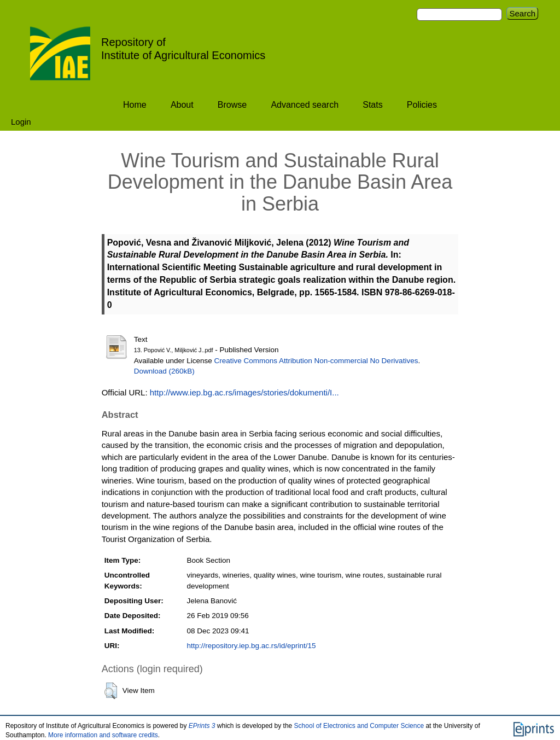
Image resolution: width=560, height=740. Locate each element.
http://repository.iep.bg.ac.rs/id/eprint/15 (251, 646)
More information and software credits (103, 735)
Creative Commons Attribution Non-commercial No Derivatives (316, 361)
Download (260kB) (164, 371)
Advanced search (305, 105)
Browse (232, 105)
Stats (372, 105)
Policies (422, 105)
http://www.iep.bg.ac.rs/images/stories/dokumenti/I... (244, 392)
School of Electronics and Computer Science (359, 726)
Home (135, 105)
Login (21, 122)
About (182, 105)
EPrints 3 (202, 726)
